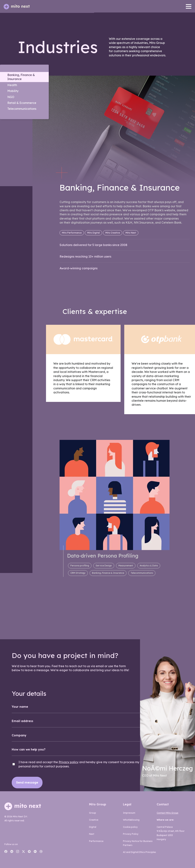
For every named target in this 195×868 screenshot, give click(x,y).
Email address (22, 721)
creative (94, 820)
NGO (11, 97)
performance (96, 841)
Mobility (13, 91)
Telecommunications (22, 109)
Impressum (129, 813)
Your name (20, 707)
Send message (27, 782)
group (93, 813)
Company (19, 735)
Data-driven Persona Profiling (103, 556)
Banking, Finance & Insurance (21, 77)
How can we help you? (29, 749)
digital (93, 827)
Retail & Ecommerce (22, 103)
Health (12, 85)
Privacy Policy (131, 834)
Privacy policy (69, 762)
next (92, 834)
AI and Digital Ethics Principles (139, 852)
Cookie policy (130, 827)
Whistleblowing (131, 820)
